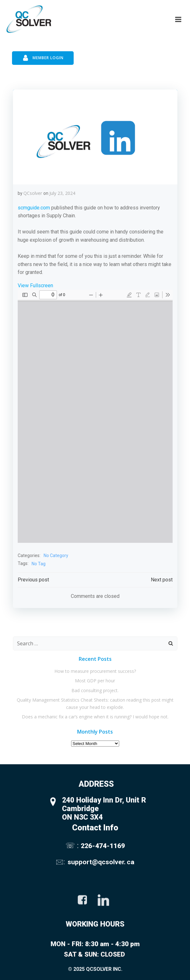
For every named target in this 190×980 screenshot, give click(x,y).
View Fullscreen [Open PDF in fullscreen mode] (35, 285)
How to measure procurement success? (95, 671)
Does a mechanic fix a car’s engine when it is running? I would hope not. (95, 717)
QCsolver (33, 193)
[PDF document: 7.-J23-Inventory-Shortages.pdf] (95, 416)
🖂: (61, 862)
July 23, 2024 (62, 193)
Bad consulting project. (95, 690)
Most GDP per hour (95, 681)
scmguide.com (34, 208)
